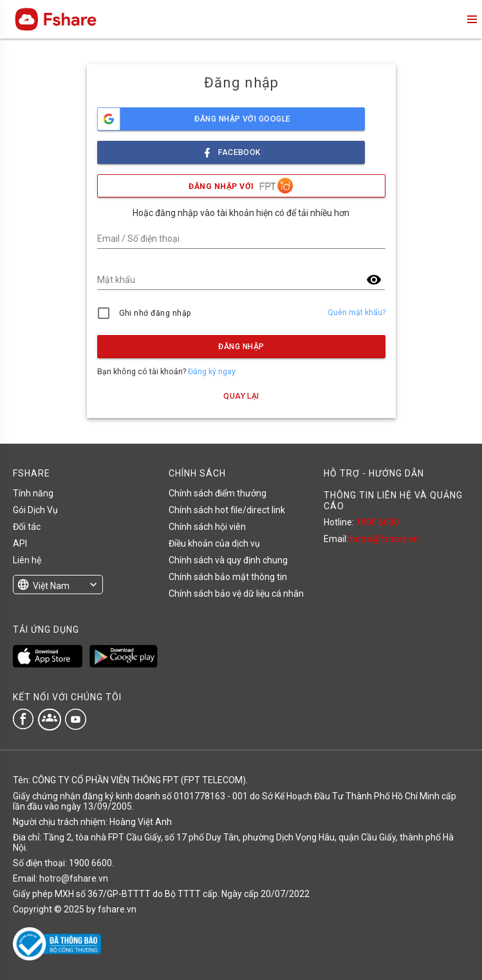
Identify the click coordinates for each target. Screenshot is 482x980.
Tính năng (33, 493)
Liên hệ (27, 560)
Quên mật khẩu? (357, 313)
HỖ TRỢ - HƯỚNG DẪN (374, 473)
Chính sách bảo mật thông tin (228, 577)
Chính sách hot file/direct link (227, 510)
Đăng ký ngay (212, 372)
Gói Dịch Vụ (35, 510)
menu (471, 19)
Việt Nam (51, 586)
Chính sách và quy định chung (228, 560)
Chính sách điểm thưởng (218, 493)
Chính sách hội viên (207, 527)
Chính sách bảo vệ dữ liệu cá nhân (236, 594)
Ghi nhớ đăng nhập (155, 313)
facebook (231, 149)
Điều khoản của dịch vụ (214, 543)
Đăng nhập (241, 347)
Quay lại (241, 396)
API (20, 543)
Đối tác (27, 527)
